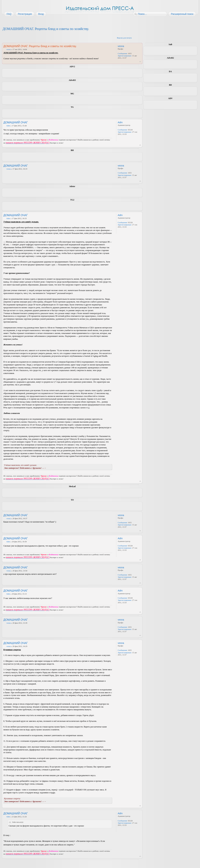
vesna (9, 49)
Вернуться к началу (140, 62)
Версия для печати (124, 38)
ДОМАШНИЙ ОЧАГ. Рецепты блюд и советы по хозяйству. (46, 29)
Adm (8, 126)
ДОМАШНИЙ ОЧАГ (16, 122)
